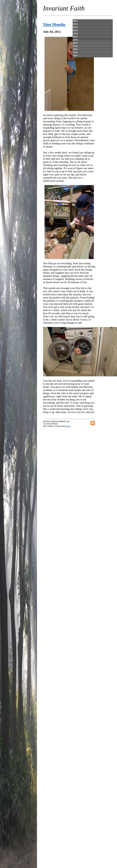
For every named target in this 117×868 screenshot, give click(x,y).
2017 (75, 37)
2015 (75, 43)
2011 (75, 55)
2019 (75, 30)
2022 (75, 21)
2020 (75, 27)
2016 (75, 40)
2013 (75, 49)
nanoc (68, 426)
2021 (75, 24)
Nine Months (54, 24)
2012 (75, 52)
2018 (75, 33)
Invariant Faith (64, 8)
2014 (75, 46)
